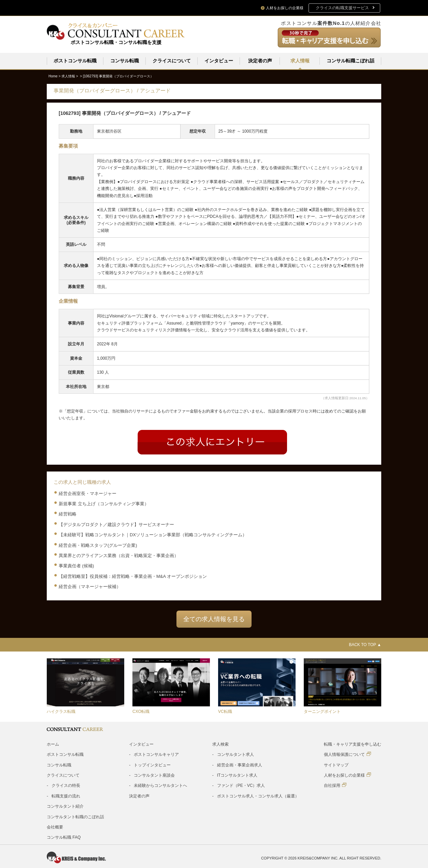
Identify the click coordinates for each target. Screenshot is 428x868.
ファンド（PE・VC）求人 (241, 785)
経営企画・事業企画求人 (240, 765)
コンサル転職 (125, 61)
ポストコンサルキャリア (156, 754)
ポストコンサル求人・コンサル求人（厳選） (258, 796)
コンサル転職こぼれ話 (351, 61)
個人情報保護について (347, 754)
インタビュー (219, 61)
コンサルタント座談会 (154, 775)
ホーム (53, 744)
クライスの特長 (66, 785)
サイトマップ (336, 765)
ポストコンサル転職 (75, 61)
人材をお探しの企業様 (347, 775)
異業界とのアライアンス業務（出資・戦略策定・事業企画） (119, 555)
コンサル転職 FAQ (64, 837)
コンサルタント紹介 (65, 806)
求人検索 (220, 744)
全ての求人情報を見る (214, 619)
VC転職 (225, 711)
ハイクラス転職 (61, 711)
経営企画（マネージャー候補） (90, 586)
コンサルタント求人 (236, 754)
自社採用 (335, 785)
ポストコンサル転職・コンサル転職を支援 (116, 42)
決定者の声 (260, 61)
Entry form (212, 442)
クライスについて (172, 61)
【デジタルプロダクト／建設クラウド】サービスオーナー (116, 524)
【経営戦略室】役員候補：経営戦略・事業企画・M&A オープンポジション (133, 576)
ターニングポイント (322, 711)
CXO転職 (141, 711)
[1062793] (118, 76)
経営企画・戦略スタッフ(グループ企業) (98, 545)
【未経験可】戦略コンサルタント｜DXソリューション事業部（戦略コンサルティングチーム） (153, 534)
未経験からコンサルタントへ (160, 785)
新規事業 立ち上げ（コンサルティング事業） (104, 503)
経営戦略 (68, 514)
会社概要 (55, 827)
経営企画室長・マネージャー (88, 493)
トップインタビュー (152, 765)
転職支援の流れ (66, 796)
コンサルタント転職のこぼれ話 (75, 817)
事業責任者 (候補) (76, 565)
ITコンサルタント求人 (237, 775)
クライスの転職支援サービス (342, 8)
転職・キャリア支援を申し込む (353, 744)
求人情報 (300, 61)
